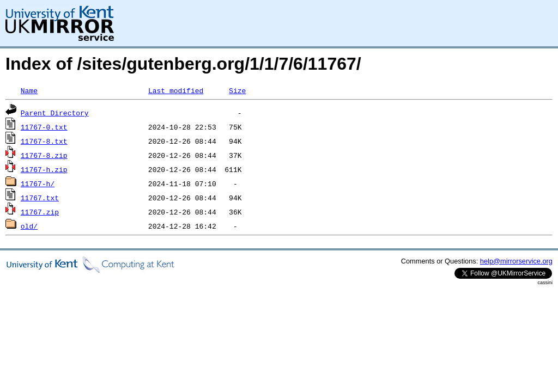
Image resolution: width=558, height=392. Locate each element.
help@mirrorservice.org (516, 261)
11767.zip (40, 212)
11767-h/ (38, 183)
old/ (29, 226)
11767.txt (40, 198)
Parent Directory (55, 113)
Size (237, 90)
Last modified (176, 90)
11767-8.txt (44, 141)
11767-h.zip (44, 169)
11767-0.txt (44, 127)
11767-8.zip (44, 155)
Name (29, 90)
